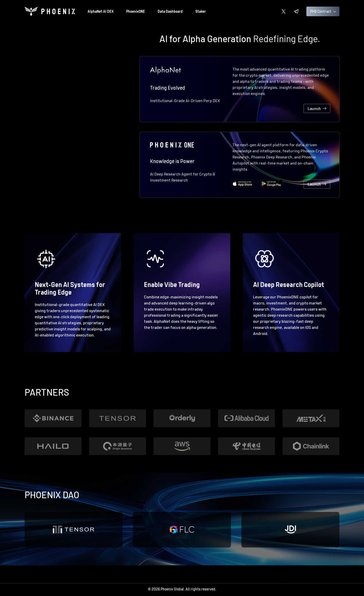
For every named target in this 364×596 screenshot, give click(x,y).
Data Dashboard (170, 12)
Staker (201, 12)
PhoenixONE (136, 12)
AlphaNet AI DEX (101, 12)
